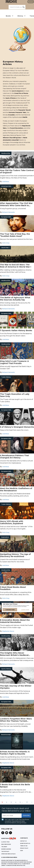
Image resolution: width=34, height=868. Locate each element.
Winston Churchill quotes (12, 138)
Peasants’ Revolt (24, 110)
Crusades (11, 115)
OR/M (22, 851)
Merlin (25, 117)
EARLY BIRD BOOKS (6, 844)
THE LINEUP (4, 847)
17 (27, 802)
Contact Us (23, 841)
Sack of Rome (11, 98)
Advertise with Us (25, 843)
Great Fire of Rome (21, 93)
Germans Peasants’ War (17, 112)
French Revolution (16, 128)
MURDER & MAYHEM (6, 849)
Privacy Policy (24, 848)
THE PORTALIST (5, 852)
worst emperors (18, 91)
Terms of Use (24, 846)
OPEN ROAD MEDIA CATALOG (8, 854)
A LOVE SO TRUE (5, 842)
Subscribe (31, 2)
